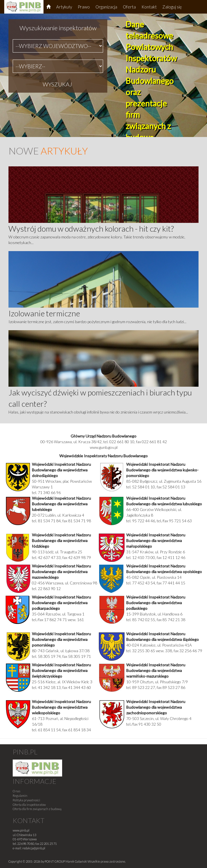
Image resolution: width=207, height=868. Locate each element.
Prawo (84, 7)
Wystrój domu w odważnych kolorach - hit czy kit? (91, 229)
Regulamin (20, 796)
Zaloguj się (172, 7)
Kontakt (149, 7)
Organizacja (106, 7)
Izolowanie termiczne (44, 313)
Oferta (129, 7)
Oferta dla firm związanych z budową (37, 809)
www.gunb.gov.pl (104, 447)
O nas (17, 791)
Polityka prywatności (26, 800)
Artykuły (64, 7)
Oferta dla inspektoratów (29, 805)
